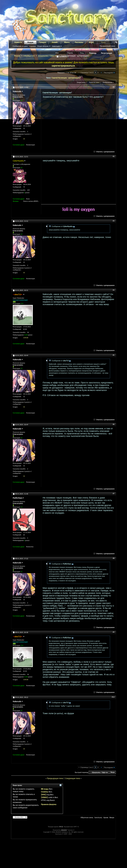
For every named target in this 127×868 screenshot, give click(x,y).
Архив (106, 817)
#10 (113, 697)
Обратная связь (87, 817)
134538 (26, 338)
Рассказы (79, 42)
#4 (114, 290)
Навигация (56, 46)
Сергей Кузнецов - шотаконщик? (66, 78)
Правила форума (49, 804)
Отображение (108, 82)
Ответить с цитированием (104, 152)
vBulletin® (64, 830)
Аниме (55, 42)
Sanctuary (98, 817)
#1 (114, 87)
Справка (32, 46)
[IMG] (44, 795)
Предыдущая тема (55, 778)
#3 (114, 221)
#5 (114, 355)
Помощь (93, 53)
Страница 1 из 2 (87, 72)
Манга (67, 42)
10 (24, 139)
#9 (114, 632)
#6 (114, 424)
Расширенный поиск (107, 46)
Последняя (110, 73)
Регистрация (107, 53)
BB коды (45, 789)
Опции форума (43, 46)
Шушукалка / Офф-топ (48, 56)
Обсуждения (29, 56)
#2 (114, 156)
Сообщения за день (20, 46)
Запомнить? (62, 57)
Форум (30, 42)
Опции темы (81, 82)
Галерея (42, 42)
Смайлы (45, 792)
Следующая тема (73, 778)
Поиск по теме (94, 82)
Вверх (113, 772)
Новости (18, 42)
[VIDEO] (44, 797)
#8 (114, 558)
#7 (114, 494)
